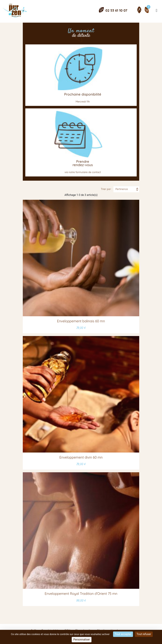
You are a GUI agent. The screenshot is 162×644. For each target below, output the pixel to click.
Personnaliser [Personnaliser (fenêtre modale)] (82, 640)
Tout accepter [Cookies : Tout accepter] (123, 634)
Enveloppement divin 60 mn (81, 457)
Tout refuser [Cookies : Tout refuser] (144, 634)
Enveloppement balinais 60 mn (81, 321)
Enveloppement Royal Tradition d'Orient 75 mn (81, 594)
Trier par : (106, 189)
